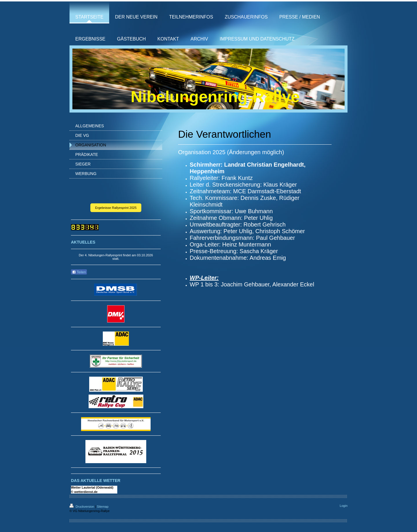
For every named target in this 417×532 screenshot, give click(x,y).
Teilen (79, 272)
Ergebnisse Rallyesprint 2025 (116, 208)
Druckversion (82, 507)
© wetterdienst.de (84, 492)
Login (344, 506)
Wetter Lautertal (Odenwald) (92, 487)
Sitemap (103, 507)
